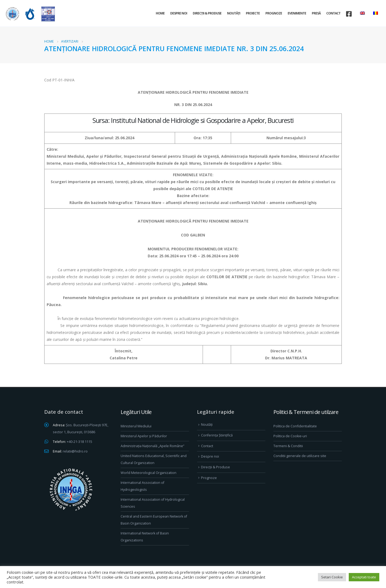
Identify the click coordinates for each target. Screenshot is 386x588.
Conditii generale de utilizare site (300, 456)
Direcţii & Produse (207, 13)
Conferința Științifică (217, 435)
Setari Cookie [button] (332, 577)
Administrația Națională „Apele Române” (152, 446)
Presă (316, 13)
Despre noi (179, 13)
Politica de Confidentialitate (295, 426)
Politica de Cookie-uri (290, 436)
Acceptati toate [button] (364, 577)
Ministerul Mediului (136, 426)
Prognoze (274, 13)
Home (160, 13)
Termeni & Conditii (288, 446)
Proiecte (253, 13)
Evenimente (297, 13)
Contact (333, 13)
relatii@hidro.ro (75, 451)
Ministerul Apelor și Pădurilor (144, 436)
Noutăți (234, 13)
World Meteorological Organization (149, 473)
